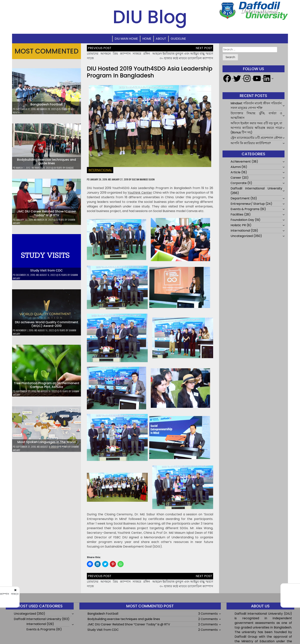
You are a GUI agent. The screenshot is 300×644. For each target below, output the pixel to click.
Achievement (241, 162)
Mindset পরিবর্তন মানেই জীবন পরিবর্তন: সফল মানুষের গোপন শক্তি (256, 106)
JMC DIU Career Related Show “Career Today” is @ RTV (47, 213)
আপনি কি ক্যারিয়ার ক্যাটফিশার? (251, 143)
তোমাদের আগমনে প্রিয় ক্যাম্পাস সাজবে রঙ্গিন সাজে (53, 596)
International (100, 170)
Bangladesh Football (46, 104)
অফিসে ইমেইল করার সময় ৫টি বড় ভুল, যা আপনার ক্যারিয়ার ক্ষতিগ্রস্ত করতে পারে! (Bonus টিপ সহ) (256, 128)
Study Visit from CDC (46, 270)
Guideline (178, 39)
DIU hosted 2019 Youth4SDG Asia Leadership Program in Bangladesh (150, 72)
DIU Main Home (126, 39)
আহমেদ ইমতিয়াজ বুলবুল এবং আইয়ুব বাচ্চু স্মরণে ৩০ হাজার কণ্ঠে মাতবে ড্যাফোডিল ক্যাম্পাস (183, 56)
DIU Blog (150, 17)
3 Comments (208, 614)
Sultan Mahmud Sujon (143, 179)
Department (240, 198)
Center (140, 193)
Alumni (236, 167)
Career (236, 178)
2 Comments (208, 619)
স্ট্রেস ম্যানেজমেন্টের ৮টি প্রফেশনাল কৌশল (256, 138)
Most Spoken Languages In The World (46, 442)
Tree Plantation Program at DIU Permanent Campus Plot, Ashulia (47, 385)
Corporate (239, 183)
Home (147, 39)
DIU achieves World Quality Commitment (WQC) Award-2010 (47, 324)
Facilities (237, 214)
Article (236, 172)
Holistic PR (238, 225)
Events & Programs (245, 209)
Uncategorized (242, 236)
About (161, 39)
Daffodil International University (256, 188)
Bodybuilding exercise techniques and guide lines (46, 161)
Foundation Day (242, 220)
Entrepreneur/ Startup (248, 204)
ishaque (70, 168)
